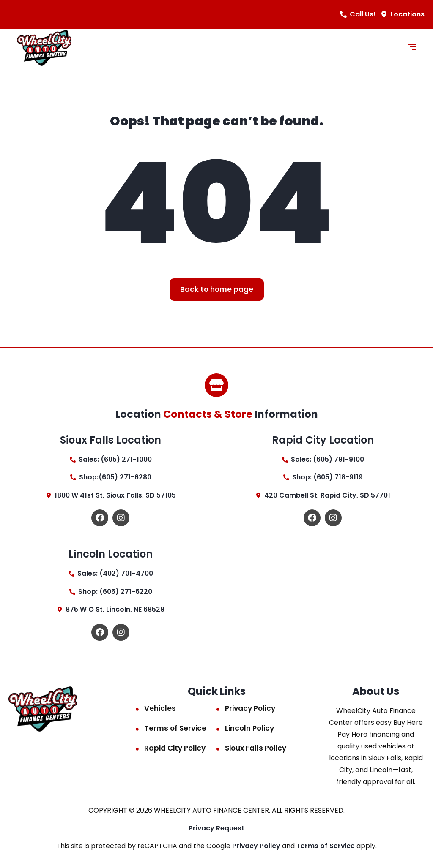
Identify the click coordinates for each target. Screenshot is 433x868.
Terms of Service (175, 729)
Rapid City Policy (175, 749)
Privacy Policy (250, 710)
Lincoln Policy (249, 729)
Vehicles (160, 710)
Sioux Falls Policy (256, 749)
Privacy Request (217, 829)
